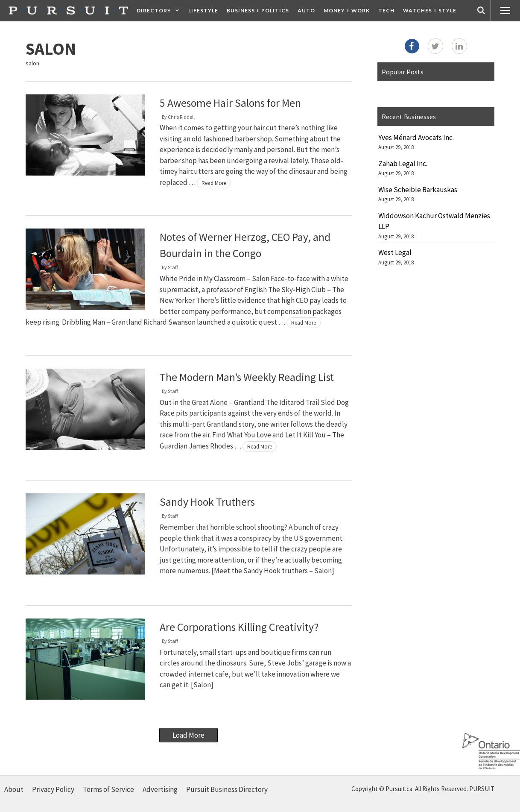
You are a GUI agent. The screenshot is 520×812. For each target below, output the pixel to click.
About (14, 789)
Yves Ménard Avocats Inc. (416, 138)
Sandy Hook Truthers (207, 502)
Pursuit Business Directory (227, 789)
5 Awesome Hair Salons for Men (230, 103)
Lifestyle (203, 10)
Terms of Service (108, 789)
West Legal (395, 252)
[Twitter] (435, 46)
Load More (188, 735)
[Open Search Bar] (481, 11)
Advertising (160, 789)
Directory (160, 11)
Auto (306, 10)
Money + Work (347, 10)
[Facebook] (412, 46)
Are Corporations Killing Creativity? (239, 627)
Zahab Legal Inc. (403, 164)
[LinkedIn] (459, 46)
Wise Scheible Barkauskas (418, 190)
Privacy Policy (53, 789)
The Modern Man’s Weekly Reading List (247, 377)
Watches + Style (430, 10)
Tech (386, 10)
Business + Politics (258, 10)
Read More (214, 183)
